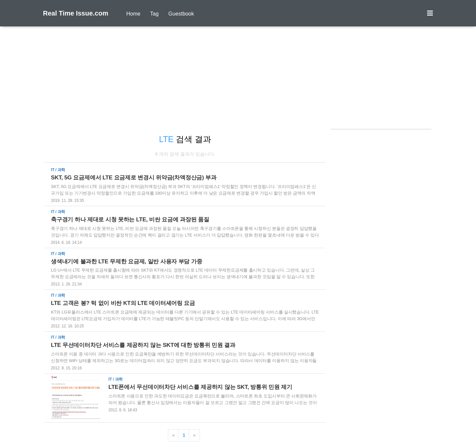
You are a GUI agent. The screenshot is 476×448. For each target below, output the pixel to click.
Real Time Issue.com (76, 13)
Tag (154, 14)
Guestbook (181, 14)
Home (133, 14)
